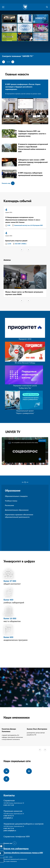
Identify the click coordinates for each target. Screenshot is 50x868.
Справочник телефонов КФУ (17, 837)
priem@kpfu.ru (8, 818)
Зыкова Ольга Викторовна (37, 729)
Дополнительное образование (17, 510)
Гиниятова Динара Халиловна (9, 730)
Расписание (9, 505)
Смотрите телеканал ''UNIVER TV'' (18, 56)
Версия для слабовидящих (16, 849)
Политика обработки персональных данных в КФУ (23, 853)
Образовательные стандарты (16, 496)
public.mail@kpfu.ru (10, 831)
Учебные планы (11, 501)
